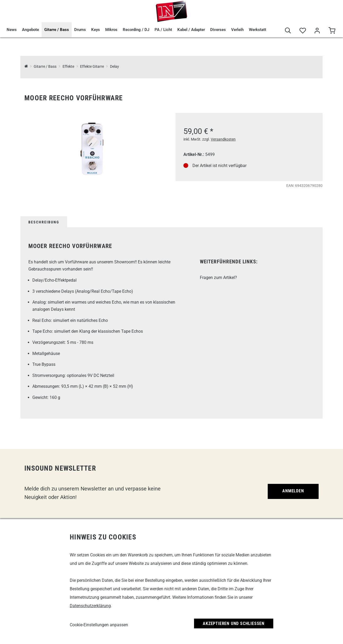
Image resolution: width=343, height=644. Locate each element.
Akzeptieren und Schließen (234, 623)
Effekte (68, 67)
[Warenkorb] (332, 31)
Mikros (111, 30)
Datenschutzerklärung (90, 606)
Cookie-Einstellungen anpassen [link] (99, 625)
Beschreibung (44, 222)
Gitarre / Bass (57, 30)
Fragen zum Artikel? (218, 278)
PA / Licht (163, 30)
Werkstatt (258, 30)
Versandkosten (223, 139)
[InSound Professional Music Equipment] (26, 67)
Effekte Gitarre (92, 67)
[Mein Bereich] (317, 31)
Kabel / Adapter (191, 30)
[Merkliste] (303, 31)
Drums (80, 30)
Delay (115, 67)
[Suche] (288, 31)
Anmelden (293, 491)
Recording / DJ (136, 30)
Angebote (30, 30)
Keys (96, 30)
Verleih (237, 30)
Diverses (218, 30)
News (12, 30)
